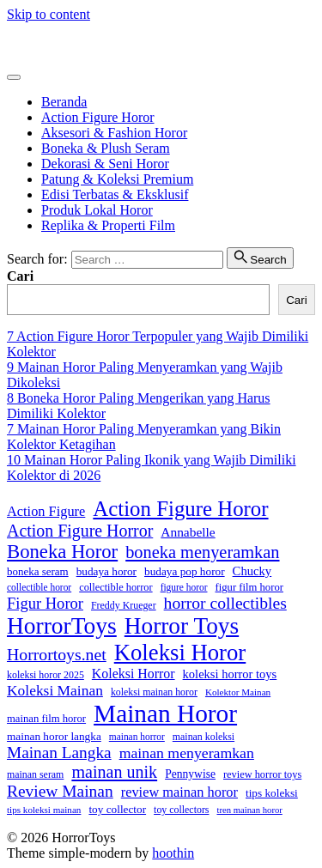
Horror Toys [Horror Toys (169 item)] (182, 626)
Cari (20, 276)
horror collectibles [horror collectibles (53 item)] (225, 603)
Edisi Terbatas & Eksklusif (115, 194)
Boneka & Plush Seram (106, 148)
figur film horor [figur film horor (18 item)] (249, 587)
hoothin (173, 853)
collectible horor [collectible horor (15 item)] (39, 587)
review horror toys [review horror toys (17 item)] (262, 774)
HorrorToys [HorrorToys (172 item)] (62, 626)
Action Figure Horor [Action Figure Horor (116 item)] (180, 509)
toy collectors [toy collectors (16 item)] (181, 810)
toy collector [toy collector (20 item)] (117, 809)
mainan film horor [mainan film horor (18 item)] (46, 719)
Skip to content (49, 14)
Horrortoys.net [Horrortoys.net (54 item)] (57, 654)
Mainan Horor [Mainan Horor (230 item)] (165, 713)
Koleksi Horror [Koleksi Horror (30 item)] (134, 674)
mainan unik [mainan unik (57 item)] (114, 772)
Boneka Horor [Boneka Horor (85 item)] (62, 552)
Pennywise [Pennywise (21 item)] (190, 774)
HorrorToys (39, 43)
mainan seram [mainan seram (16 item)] (35, 774)
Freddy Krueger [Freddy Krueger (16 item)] (124, 605)
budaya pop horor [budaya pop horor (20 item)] (185, 571)
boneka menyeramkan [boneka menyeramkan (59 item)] (202, 552)
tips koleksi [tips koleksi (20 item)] (272, 793)
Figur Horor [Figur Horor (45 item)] (45, 603)
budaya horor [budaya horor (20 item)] (106, 571)
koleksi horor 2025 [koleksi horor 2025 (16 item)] (46, 675)
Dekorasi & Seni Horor (105, 164)
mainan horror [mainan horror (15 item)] (137, 737)
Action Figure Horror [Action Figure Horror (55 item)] (80, 531)
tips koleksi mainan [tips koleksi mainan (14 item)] (44, 810)
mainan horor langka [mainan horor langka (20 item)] (54, 736)
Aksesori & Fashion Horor (114, 133)
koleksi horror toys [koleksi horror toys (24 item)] (230, 674)
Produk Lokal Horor (97, 210)
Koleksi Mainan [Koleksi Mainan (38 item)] (55, 690)
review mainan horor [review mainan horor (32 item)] (179, 792)
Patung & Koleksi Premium (117, 179)
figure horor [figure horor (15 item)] (184, 587)
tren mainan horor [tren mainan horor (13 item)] (249, 810)
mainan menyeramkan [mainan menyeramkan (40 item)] (187, 753)
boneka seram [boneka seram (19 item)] (38, 571)
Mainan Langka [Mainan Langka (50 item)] (59, 753)
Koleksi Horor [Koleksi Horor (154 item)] (180, 653)
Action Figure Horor (98, 117)
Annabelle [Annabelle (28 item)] (188, 532)
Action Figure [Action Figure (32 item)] (46, 511)
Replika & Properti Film (108, 225)
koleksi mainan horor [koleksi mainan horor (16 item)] (154, 692)
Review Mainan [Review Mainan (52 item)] (60, 791)
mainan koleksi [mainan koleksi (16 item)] (204, 737)
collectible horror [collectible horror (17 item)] (115, 587)
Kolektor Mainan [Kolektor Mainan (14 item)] (238, 692)
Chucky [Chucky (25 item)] (252, 571)
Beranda (64, 102)
